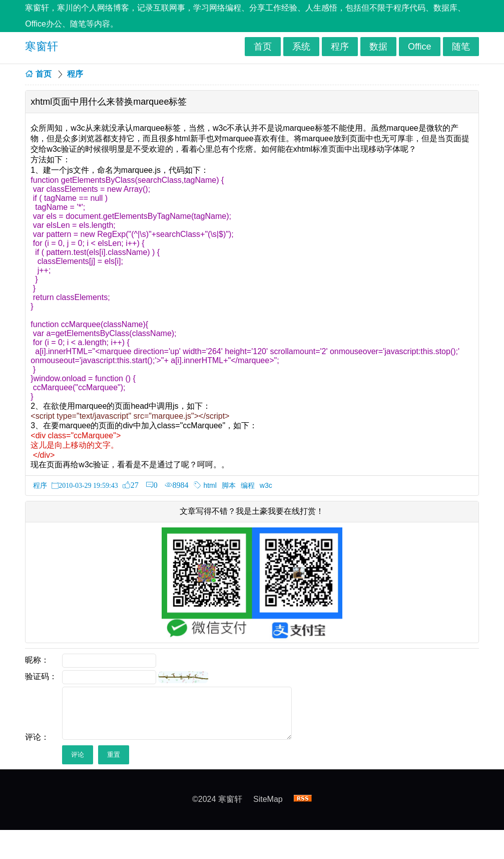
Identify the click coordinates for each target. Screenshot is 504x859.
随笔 (461, 47)
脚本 (229, 485)
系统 (301, 47)
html (210, 485)
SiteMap (268, 799)
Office (420, 47)
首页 (263, 47)
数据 (378, 47)
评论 (78, 755)
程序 (340, 47)
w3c (266, 485)
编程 (248, 485)
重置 (114, 755)
